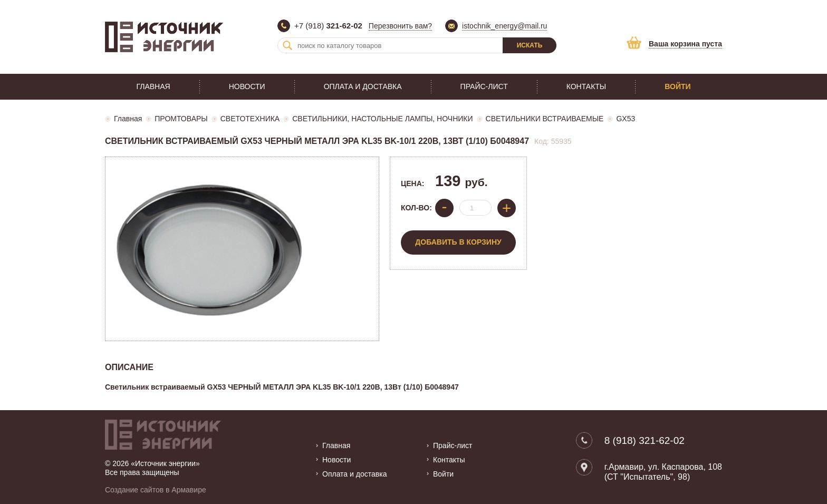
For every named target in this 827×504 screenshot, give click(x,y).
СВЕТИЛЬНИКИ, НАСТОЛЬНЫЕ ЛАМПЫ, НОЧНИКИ (382, 119)
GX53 (626, 119)
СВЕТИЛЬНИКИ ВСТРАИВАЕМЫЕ (545, 119)
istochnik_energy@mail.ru (504, 26)
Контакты (586, 86)
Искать (530, 45)
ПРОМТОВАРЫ (181, 119)
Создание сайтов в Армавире (156, 490)
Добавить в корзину (458, 242)
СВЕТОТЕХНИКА (250, 119)
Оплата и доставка (363, 86)
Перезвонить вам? (400, 26)
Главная (153, 86)
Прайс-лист (484, 86)
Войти (677, 86)
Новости (247, 86)
